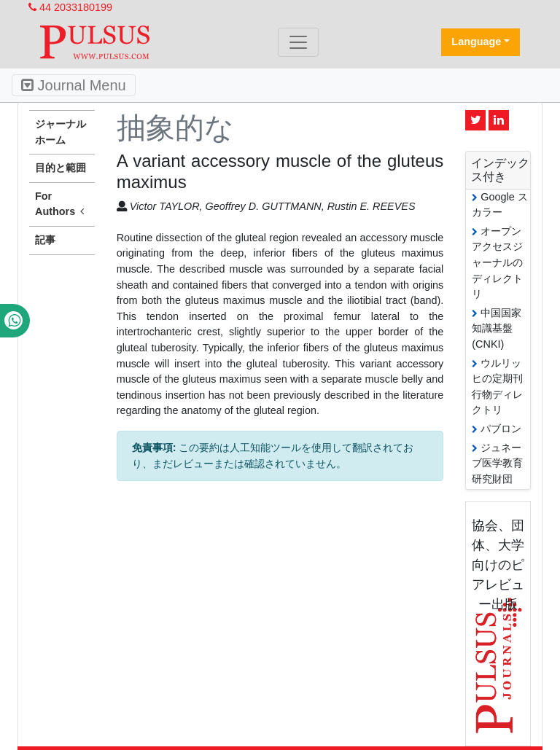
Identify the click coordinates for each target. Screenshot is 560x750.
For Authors (62, 205)
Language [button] (476, 42)
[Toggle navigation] (298, 42)
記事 (45, 240)
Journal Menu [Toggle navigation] (74, 85)
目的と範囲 (61, 168)
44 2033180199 (70, 7)
